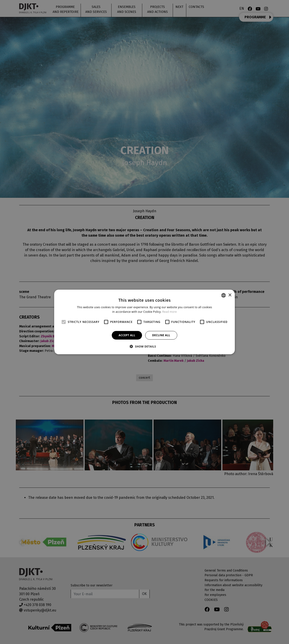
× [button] (230, 295)
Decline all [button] (161, 335)
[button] (144, 346)
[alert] (144, 322)
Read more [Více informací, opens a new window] (170, 312)
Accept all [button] (127, 335)
